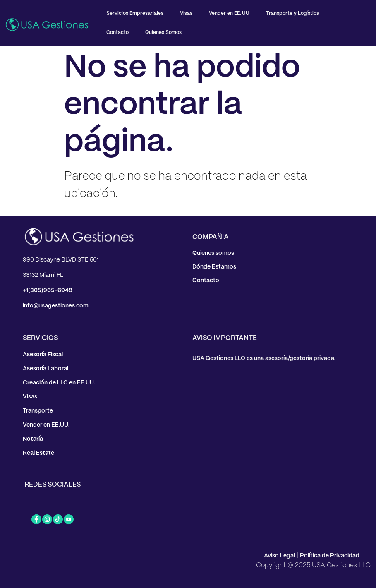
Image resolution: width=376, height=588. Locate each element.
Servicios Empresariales (135, 13)
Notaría (33, 439)
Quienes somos (213, 253)
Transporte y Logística (293, 13)
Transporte (38, 411)
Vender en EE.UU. (46, 425)
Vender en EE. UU (229, 13)
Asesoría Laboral (46, 369)
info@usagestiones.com (56, 306)
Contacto (117, 32)
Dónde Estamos (214, 267)
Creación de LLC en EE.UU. (59, 383)
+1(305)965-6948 (48, 290)
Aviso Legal (279, 556)
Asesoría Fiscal (43, 355)
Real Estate (38, 453)
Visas (186, 13)
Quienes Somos (163, 32)
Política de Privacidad (330, 556)
